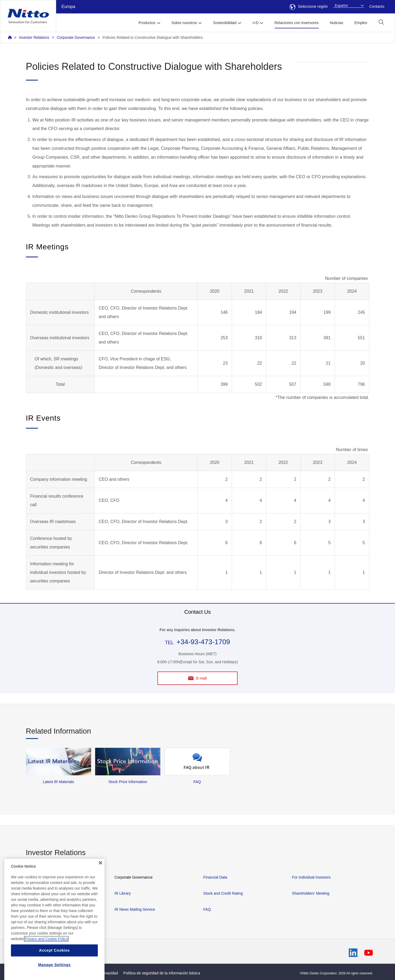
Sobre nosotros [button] (184, 23)
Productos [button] (147, 23)
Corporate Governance (76, 37)
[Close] (100, 892)
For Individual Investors (311, 877)
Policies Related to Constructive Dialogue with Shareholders (153, 37)
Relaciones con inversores (297, 23)
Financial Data (215, 877)
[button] (381, 22)
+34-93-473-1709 (203, 642)
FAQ (207, 909)
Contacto (377, 6)
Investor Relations (34, 37)
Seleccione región (309, 6)
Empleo (361, 23)
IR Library (123, 893)
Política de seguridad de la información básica (162, 973)
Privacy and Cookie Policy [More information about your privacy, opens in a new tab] (46, 968)
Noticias (336, 23)
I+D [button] (255, 23)
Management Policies (44, 877)
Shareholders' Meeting (311, 893)
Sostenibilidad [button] (225, 23)
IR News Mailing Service (135, 909)
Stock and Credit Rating (223, 893)
